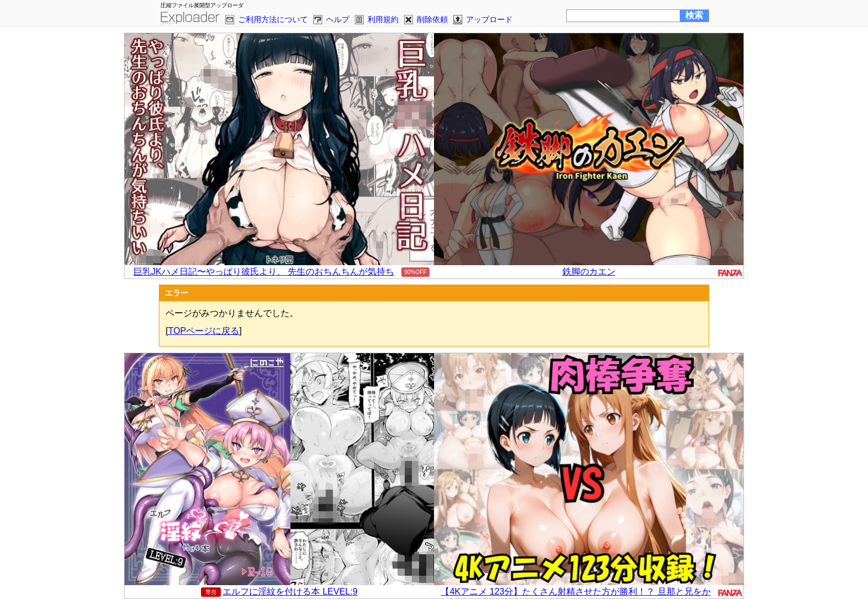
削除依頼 (432, 19)
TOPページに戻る (204, 331)
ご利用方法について (273, 19)
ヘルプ (338, 19)
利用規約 (383, 19)
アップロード (489, 19)
